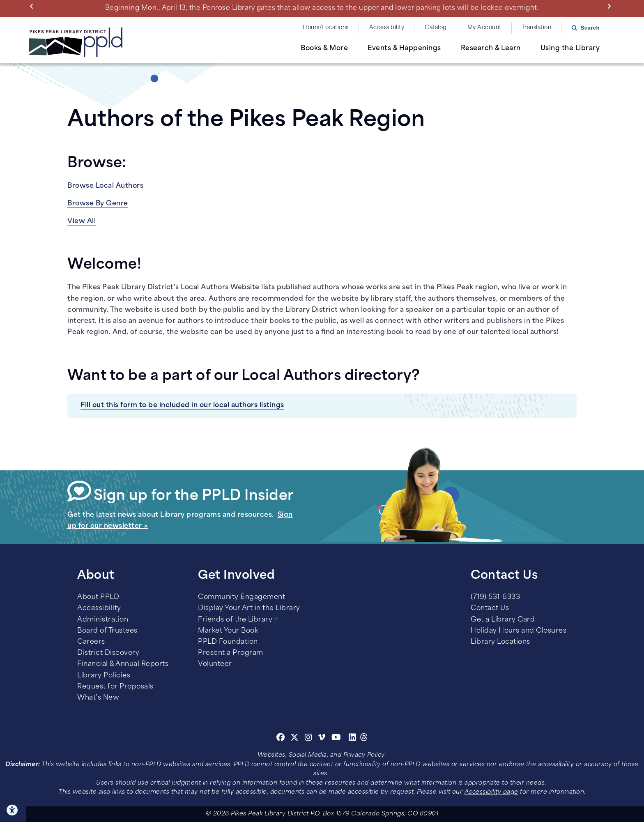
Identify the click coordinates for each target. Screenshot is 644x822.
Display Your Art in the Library (249, 608)
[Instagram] (310, 739)
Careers (91, 642)
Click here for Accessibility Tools (13, 810)
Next (611, 6)
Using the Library (570, 48)
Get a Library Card (503, 620)
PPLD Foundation (228, 642)
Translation (537, 28)
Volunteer (215, 664)
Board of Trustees (107, 631)
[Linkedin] (353, 739)
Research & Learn (491, 48)
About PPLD (98, 597)
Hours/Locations (326, 28)
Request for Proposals (115, 687)
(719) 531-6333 (495, 597)
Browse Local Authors (105, 186)
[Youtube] (336, 739)
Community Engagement (241, 597)
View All (82, 221)
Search (590, 28)
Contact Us (490, 608)
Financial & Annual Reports (123, 664)
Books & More (324, 48)
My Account (484, 28)
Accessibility (387, 28)
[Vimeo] (322, 739)
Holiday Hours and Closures (519, 631)
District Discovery (108, 653)
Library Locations (500, 642)
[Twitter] (295, 739)
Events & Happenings (404, 48)
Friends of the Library (235, 620)
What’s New (98, 698)
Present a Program (231, 653)
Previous (33, 6)
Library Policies (104, 676)
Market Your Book (228, 631)
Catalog (436, 28)
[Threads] (364, 739)
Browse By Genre (98, 204)
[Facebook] (281, 739)
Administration (103, 620)
